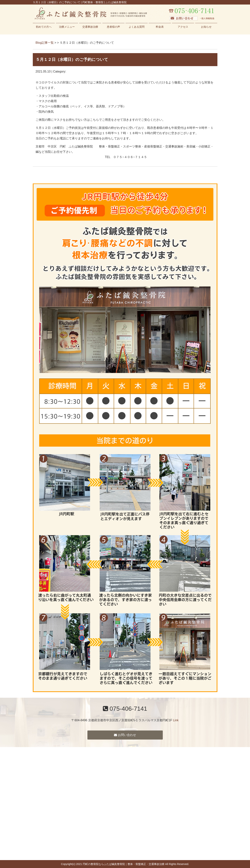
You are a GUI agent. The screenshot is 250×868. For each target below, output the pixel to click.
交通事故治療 (90, 27)
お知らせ (206, 27)
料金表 (160, 27)
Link (176, 720)
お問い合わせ (125, 735)
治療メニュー (67, 27)
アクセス (183, 27)
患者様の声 (113, 27)
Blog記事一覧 (45, 43)
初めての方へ (44, 27)
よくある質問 (137, 27)
